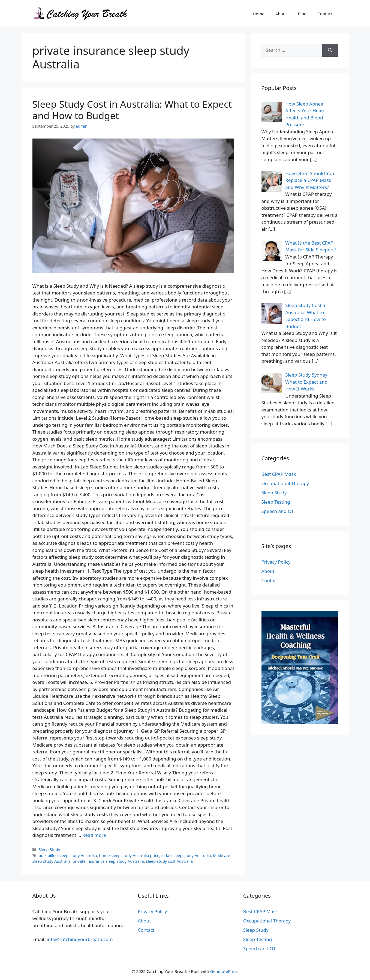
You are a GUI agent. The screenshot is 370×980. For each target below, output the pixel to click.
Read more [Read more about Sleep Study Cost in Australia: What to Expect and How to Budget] (94, 835)
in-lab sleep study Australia (186, 856)
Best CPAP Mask (279, 474)
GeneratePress (224, 971)
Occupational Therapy (285, 483)
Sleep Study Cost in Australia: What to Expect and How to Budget (132, 110)
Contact (325, 14)
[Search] (330, 50)
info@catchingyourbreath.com (80, 939)
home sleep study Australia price (129, 856)
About (281, 14)
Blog (302, 14)
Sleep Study (49, 850)
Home (259, 14)
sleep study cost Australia (169, 861)
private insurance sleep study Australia (108, 861)
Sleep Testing (276, 502)
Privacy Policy (276, 562)
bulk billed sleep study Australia (68, 856)
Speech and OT (278, 511)
